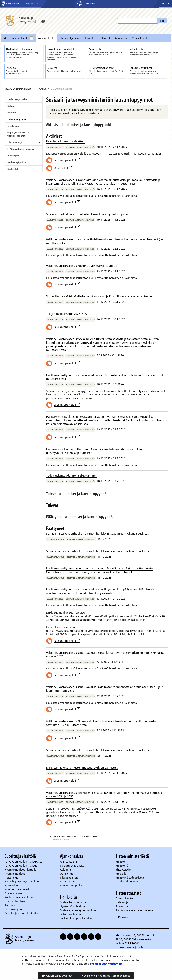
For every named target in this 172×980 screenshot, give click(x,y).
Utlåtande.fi (61, 168)
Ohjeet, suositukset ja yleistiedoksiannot (18, 134)
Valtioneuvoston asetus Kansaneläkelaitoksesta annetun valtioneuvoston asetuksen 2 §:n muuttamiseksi (104, 241)
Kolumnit (12, 106)
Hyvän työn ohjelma (72, 906)
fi (35, 89)
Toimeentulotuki (15, 901)
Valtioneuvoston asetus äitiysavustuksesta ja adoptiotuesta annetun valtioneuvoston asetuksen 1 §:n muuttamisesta (102, 723)
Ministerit (122, 861)
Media (166, 3)
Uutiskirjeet (13, 156)
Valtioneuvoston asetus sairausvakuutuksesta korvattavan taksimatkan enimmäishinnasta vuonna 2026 (105, 654)
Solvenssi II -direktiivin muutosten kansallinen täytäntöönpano (87, 214)
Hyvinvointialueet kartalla (21, 869)
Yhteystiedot (140, 38)
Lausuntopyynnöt (17, 119)
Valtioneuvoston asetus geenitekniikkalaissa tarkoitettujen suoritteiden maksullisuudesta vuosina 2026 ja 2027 (104, 794)
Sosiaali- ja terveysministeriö (18, 89)
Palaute (123, 917)
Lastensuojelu (14, 909)
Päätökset (12, 113)
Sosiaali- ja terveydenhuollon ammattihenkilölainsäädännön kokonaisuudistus (97, 534)
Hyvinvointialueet (16, 873)
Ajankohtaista (46, 38)
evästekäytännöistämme (106, 963)
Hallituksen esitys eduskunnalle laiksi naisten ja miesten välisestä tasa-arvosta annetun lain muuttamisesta (105, 377)
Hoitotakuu (12, 877)
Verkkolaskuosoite (127, 881)
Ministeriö (121, 38)
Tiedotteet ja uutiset (18, 99)
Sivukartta (122, 906)
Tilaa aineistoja (15, 142)
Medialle (121, 873)
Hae (162, 21)
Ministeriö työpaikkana (130, 877)
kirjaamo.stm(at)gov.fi (129, 947)
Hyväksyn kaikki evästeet (57, 975)
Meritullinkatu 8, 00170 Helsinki (135, 935)
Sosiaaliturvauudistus (73, 902)
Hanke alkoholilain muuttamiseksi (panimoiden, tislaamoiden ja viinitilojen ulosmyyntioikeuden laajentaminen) (95, 451)
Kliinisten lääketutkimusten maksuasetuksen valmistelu (82, 767)
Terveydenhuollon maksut (21, 865)
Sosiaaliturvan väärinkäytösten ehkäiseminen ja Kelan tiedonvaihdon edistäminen (100, 296)
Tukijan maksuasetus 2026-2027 (67, 314)
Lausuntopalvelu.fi (65, 160)
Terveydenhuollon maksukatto (24, 861)
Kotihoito (10, 905)
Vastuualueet (19, 38)
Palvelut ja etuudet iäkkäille (22, 913)
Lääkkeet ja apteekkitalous (77, 918)
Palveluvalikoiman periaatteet (66, 141)
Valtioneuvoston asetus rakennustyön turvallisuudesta (82, 266)
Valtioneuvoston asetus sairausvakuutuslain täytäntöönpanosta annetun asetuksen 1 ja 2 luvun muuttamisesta (104, 689)
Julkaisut (105, 38)
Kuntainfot (13, 169)
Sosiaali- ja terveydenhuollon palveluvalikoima (78, 912)
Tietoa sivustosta (126, 898)
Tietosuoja (122, 902)
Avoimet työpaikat (17, 162)
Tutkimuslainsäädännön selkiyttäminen (72, 475)
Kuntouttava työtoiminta (20, 897)
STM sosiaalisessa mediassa (21, 149)
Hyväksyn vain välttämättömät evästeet (106, 975)
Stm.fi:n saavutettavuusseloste (135, 910)
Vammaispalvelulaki (17, 889)
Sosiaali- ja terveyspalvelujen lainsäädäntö (22, 883)
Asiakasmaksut (14, 893)
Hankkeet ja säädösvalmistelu (77, 38)
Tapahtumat (14, 126)
